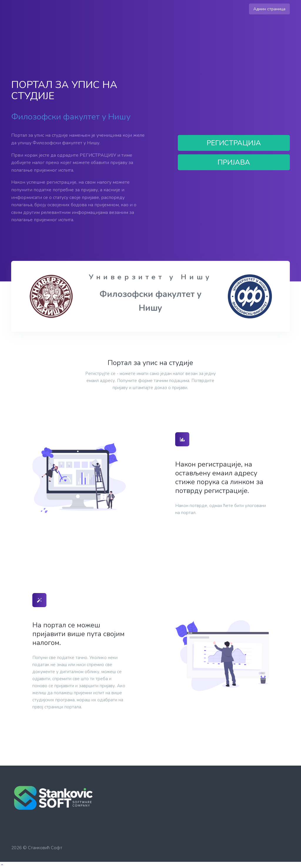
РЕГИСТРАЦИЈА (234, 143)
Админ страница (269, 9)
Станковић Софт (45, 848)
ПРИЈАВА (234, 162)
